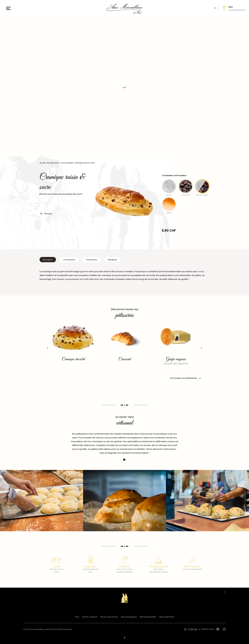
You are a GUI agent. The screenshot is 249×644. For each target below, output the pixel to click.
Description (48, 260)
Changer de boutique (237, 10)
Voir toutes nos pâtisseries (185, 378)
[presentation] (48, 348)
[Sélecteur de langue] (195, 629)
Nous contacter (109, 617)
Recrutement (167, 617)
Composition (91, 260)
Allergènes (112, 260)
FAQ (77, 617)
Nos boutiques (129, 617)
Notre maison (90, 617)
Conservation (69, 260)
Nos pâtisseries (148, 617)
